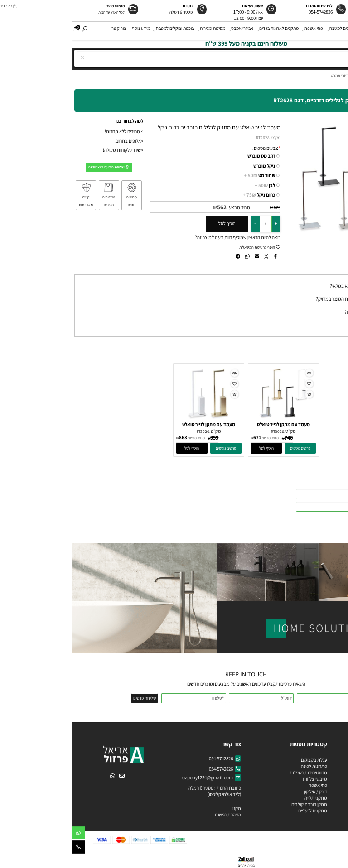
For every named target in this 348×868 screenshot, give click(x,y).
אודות (317, 30)
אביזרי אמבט (169, 30)
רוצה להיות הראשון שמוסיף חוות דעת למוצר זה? (166, 237)
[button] (194, 448)
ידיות (295, 30)
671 (185, 437)
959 (142, 438)
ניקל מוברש (192, 166)
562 (150, 207)
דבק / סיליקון (243, 791)
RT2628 (191, 137)
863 (111, 437)
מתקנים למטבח (270, 30)
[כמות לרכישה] (194, 224)
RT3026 (205, 431)
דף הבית (337, 30)
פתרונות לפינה (242, 766)
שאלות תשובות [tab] (329, 269)
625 (205, 208)
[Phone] (7, 848)
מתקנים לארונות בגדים (206, 30)
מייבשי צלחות (242, 779)
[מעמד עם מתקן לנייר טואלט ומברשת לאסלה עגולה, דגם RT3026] (211, 419)
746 (217, 438)
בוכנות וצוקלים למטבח (102, 30)
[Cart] (4, 30)
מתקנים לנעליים (241, 810)
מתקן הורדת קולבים (237, 804)
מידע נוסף (69, 30)
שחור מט (188, 175)
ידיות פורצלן (330, 785)
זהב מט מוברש (189, 156)
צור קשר (47, 30)
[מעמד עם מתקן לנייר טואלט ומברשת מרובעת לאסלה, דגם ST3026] (137, 419)
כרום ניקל (187, 195)
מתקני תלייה (244, 798)
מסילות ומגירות (140, 30)
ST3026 (131, 431)
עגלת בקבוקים (242, 760)
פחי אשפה (241, 30)
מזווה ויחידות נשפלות (236, 772)
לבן (193, 185)
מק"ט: (203, 137)
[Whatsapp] (7, 834)
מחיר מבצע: (166, 207)
